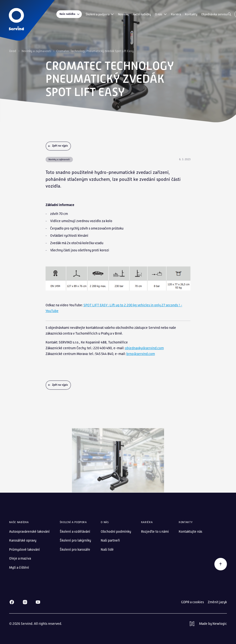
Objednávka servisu (214, 14)
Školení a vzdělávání (75, 532)
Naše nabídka (70, 14)
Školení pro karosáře (75, 549)
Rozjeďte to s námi (155, 532)
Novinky (123, 14)
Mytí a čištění (19, 567)
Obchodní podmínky (116, 532)
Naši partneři (110, 540)
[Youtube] (38, 602)
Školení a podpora (100, 14)
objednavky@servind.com (144, 348)
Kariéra (176, 14)
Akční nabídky (142, 14)
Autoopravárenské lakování (29, 532)
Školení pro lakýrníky (75, 540)
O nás (161, 14)
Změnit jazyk (217, 602)
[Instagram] (25, 602)
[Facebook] (12, 602)
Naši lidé (107, 549)
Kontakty (191, 14)
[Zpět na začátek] (221, 564)
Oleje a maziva (20, 558)
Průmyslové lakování (24, 549)
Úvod (13, 51)
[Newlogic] (208, 624)
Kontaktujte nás (190, 532)
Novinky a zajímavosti (36, 51)
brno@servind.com (141, 354)
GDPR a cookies (192, 602)
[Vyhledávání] (230, 14)
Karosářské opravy (23, 540)
